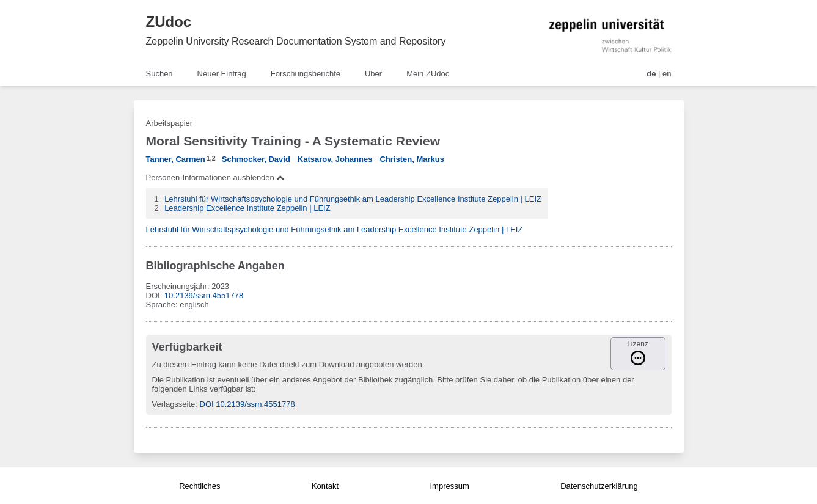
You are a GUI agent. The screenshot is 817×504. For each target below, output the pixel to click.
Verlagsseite (174, 404)
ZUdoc (169, 22)
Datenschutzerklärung (599, 486)
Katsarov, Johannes (335, 159)
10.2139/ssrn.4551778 (204, 295)
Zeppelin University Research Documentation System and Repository (296, 41)
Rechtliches (200, 486)
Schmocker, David (256, 159)
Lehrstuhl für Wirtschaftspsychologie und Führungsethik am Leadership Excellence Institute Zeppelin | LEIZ (353, 199)
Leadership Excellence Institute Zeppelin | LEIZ (247, 208)
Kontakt (325, 486)
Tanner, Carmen (176, 159)
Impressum (449, 486)
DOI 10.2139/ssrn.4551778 (247, 404)
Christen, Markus (412, 159)
